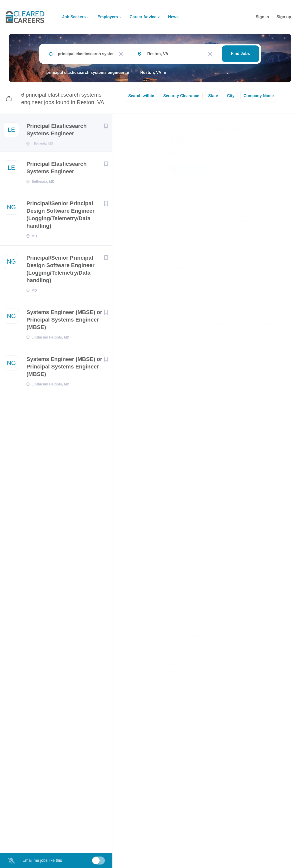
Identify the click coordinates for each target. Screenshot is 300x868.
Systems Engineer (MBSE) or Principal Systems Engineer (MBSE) (64, 321)
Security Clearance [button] (181, 96)
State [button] (213, 96)
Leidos (178, 153)
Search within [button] (141, 96)
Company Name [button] (259, 96)
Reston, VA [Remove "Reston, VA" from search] (151, 73)
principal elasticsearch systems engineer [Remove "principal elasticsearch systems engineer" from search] (85, 73)
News (173, 17)
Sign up (284, 17)
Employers (108, 17)
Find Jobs (241, 54)
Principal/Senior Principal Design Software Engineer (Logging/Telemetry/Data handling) (61, 216)
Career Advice (143, 17)
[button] (289, 170)
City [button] (231, 96)
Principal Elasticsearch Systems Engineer (57, 130)
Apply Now (189, 169)
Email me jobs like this (42, 860)
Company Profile (158, 846)
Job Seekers (74, 17)
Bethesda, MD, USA (159, 193)
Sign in (262, 17)
